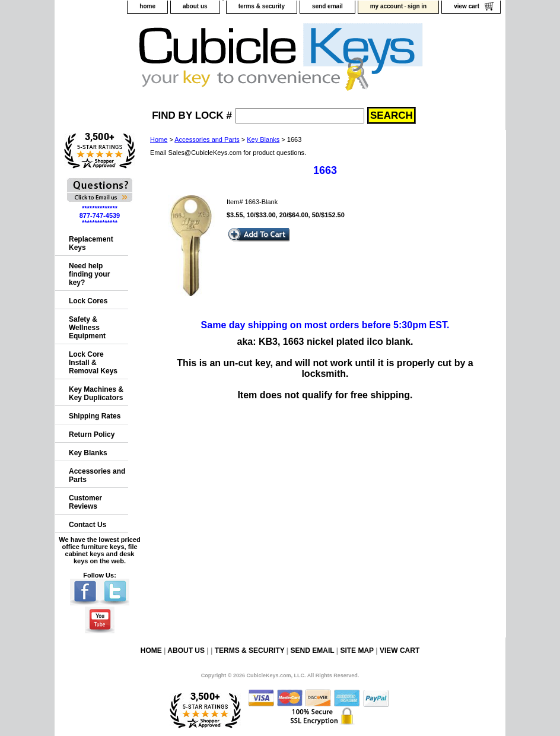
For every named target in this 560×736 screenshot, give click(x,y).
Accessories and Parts (207, 139)
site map (357, 651)
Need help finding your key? (89, 274)
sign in (417, 6)
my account (387, 6)
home (147, 6)
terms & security (262, 6)
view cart (467, 6)
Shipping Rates (95, 416)
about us (195, 6)
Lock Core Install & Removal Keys (93, 363)
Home (159, 139)
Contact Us (87, 525)
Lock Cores (88, 301)
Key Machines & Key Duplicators (96, 394)
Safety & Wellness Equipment (87, 328)
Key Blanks (263, 139)
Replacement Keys (91, 243)
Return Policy (92, 434)
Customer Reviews (85, 502)
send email (327, 6)
